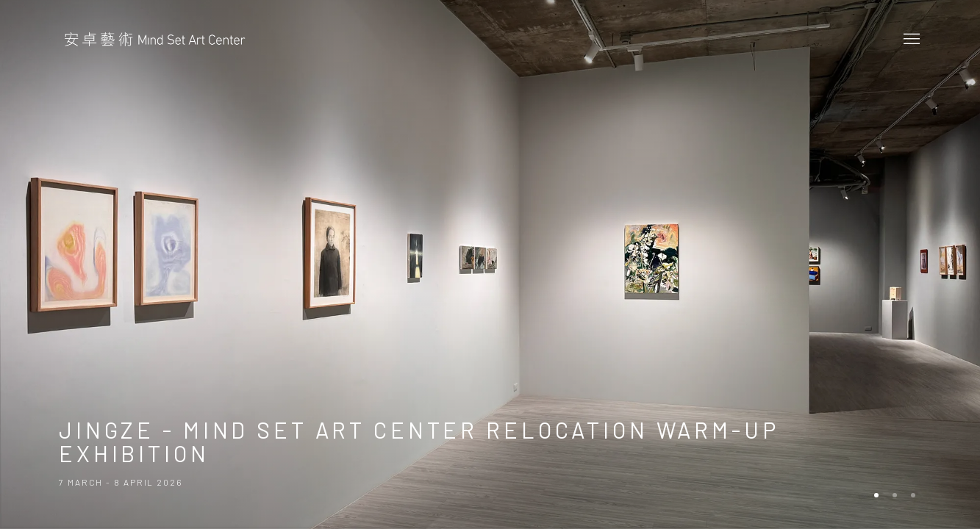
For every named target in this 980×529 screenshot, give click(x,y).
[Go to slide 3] (913, 495)
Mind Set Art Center (154, 40)
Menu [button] (910, 40)
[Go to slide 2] (895, 495)
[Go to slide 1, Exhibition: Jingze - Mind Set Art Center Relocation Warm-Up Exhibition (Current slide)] (876, 495)
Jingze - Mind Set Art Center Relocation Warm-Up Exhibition (490, 264)
